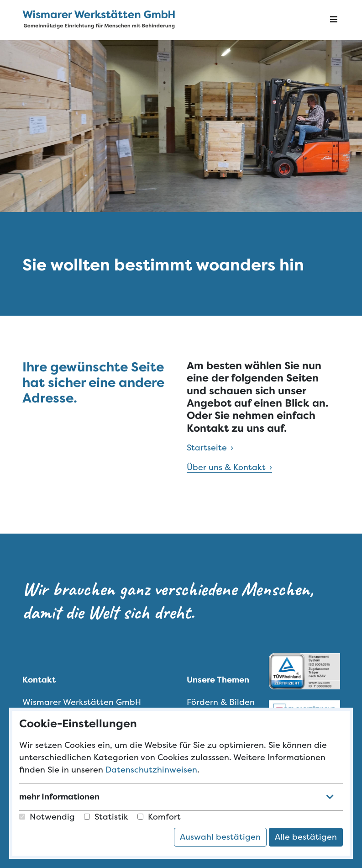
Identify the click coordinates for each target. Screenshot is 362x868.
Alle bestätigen (306, 837)
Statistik (106, 817)
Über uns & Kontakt (226, 467)
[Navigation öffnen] (334, 20)
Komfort (159, 817)
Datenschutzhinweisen (151, 770)
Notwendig (47, 817)
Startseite (207, 448)
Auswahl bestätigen (220, 837)
